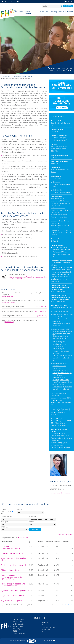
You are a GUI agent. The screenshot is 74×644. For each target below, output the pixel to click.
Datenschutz (46, 625)
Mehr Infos (62, 108)
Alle (2, 513)
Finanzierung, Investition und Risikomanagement (13, 585)
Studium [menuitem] (21, 12)
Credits (5, 527)
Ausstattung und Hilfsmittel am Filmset (14, 559)
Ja (10, 512)
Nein (5, 512)
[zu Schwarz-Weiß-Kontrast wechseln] (66, 1)
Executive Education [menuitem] (28, 13)
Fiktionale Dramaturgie (11, 570)
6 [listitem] (71, 605)
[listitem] (63, 605)
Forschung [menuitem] (53, 12)
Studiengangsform (6, 517)
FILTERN (35, 529)
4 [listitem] (69, 605)
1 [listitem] (64, 605)
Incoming (4, 509)
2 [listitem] (66, 605)
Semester (31, 522)
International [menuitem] (44, 12)
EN (69, 2)
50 (24, 538)
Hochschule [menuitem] (62, 12)
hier (54, 334)
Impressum (45, 623)
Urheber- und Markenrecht (12, 553)
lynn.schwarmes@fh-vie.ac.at (60, 493)
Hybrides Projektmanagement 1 (15, 591)
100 (27, 538)
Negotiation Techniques (11, 601)
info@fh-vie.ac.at (19, 633)
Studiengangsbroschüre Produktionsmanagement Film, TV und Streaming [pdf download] (28, 278)
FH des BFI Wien (6, 77)
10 (19, 538)
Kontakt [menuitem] (70, 12)
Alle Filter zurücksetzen (65, 534)
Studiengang (32, 517)
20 (21, 538)
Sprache (19, 509)
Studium (14, 77)
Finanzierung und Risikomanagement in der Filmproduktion (12, 577)
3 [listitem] (67, 605)
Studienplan (4, 522)
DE (72, 2)
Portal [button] (68, 6)
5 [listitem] (70, 605)
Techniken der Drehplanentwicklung (10, 547)
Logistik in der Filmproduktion (14, 596)
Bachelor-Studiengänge (25, 77)
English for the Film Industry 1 (14, 565)
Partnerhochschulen (58, 208)
